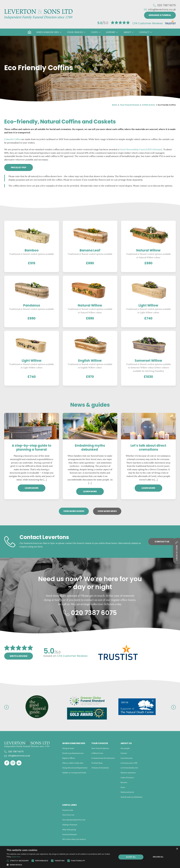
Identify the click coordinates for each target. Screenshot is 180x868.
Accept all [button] (131, 857)
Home (115, 105)
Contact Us (162, 542)
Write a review (19, 656)
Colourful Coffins (13, 139)
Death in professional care (73, 753)
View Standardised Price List (74, 820)
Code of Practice (127, 778)
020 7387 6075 (167, 5)
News (123, 787)
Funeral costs (68, 810)
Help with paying (69, 830)
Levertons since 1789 (129, 763)
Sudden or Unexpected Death (74, 773)
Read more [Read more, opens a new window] (16, 857)
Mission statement (128, 773)
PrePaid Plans (97, 763)
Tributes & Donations (100, 768)
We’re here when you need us (74, 839)
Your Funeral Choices (130, 105)
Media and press (127, 792)
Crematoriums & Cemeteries (103, 758)
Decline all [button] (158, 857)
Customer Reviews (148, 23)
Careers (124, 753)
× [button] (177, 849)
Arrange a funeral (160, 15)
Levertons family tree (129, 768)
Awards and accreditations (131, 797)
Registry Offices (69, 758)
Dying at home (68, 748)
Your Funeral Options (100, 748)
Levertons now (127, 758)
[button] (49, 32)
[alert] (90, 857)
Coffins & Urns (148, 105)
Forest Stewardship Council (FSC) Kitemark (141, 149)
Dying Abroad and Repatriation (75, 768)
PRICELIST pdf (19, 167)
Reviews (124, 782)
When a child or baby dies (73, 763)
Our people (125, 748)
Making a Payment (70, 825)
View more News (107, 511)
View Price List (68, 815)
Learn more (32, 488)
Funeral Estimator (70, 834)
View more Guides (74, 511)
